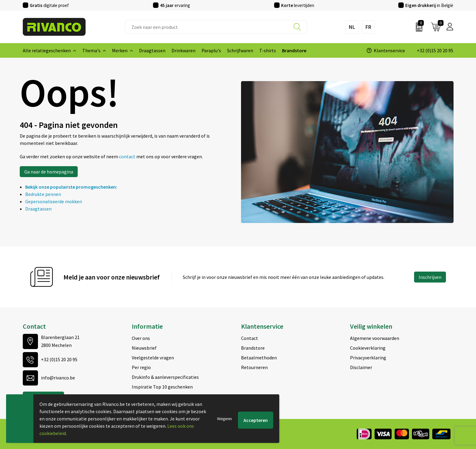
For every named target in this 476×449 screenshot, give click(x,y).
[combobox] (216, 27)
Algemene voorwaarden (375, 338)
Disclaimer (361, 367)
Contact (250, 338)
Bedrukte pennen (43, 194)
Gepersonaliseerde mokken (54, 201)
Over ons (141, 338)
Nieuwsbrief (144, 348)
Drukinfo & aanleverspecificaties (165, 377)
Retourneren (254, 367)
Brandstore (253, 348)
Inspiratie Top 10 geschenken (162, 387)
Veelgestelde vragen (153, 358)
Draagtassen (38, 209)
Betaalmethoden (259, 358)
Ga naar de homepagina (49, 172)
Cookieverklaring (368, 348)
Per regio (141, 367)
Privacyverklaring (368, 358)
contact (128, 156)
